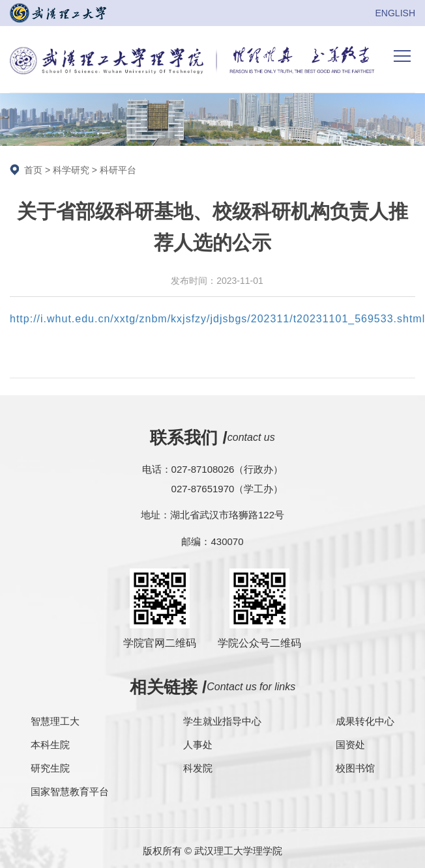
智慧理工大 (55, 721)
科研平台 (118, 170)
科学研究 (71, 170)
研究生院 (50, 768)
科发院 (198, 768)
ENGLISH (395, 13)
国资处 (350, 745)
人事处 (198, 745)
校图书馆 (355, 768)
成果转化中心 (365, 721)
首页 (33, 170)
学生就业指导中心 (222, 721)
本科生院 (50, 745)
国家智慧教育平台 (70, 791)
